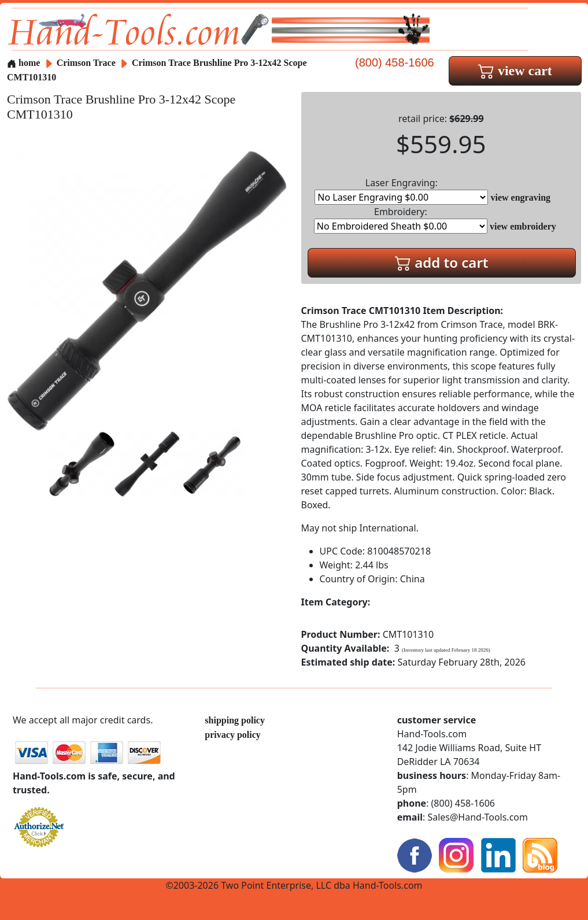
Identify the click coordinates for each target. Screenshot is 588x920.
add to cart (442, 262)
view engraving (521, 197)
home (23, 63)
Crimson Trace (87, 63)
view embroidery (523, 226)
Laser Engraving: (401, 191)
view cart (515, 71)
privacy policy (232, 735)
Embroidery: (401, 219)
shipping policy (235, 720)
